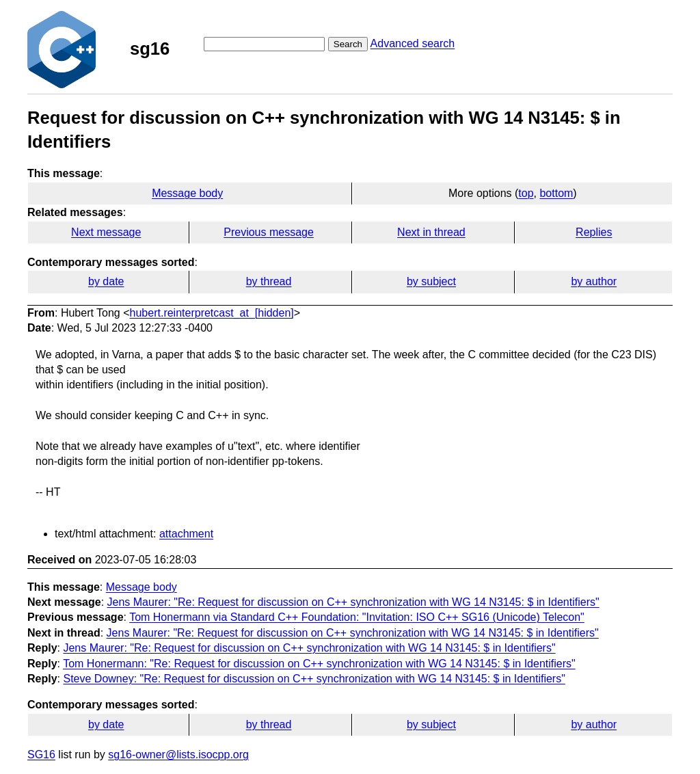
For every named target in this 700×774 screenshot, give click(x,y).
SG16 (41, 755)
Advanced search (413, 43)
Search (348, 44)
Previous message (269, 232)
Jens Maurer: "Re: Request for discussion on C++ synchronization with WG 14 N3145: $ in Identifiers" (353, 602)
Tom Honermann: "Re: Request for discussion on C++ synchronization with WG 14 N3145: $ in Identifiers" (319, 664)
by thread (269, 281)
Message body (187, 193)
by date (106, 281)
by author (594, 281)
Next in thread (431, 232)
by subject (431, 281)
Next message (106, 232)
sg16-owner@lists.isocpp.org (178, 755)
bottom (556, 193)
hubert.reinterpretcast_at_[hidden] (212, 313)
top (526, 193)
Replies (594, 232)
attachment (186, 534)
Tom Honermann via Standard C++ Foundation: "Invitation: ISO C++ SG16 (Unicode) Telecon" (357, 617)
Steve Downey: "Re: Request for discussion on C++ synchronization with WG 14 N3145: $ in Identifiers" (314, 679)
